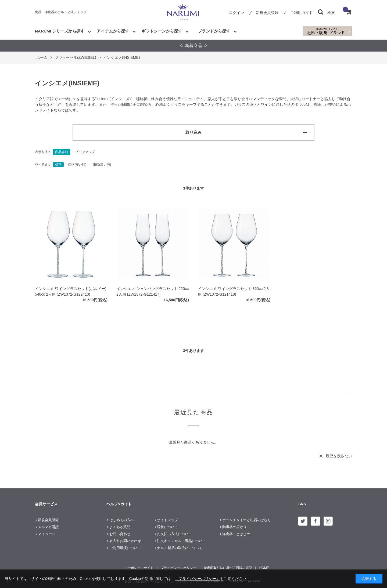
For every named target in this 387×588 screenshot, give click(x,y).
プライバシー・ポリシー (178, 568)
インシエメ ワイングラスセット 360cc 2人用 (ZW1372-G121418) (234, 291)
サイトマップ (167, 520)
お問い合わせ (120, 534)
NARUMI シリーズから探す (60, 31)
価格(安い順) (77, 165)
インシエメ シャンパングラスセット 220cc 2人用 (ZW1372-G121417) (153, 291)
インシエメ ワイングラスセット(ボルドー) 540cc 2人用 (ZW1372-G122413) (71, 291)
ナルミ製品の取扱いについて (180, 548)
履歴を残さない (339, 456)
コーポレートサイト (139, 568)
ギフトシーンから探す (162, 31)
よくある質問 (120, 527)
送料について (167, 527)
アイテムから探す (113, 31)
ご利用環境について (125, 548)
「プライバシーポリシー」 (197, 579)
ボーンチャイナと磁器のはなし (247, 520)
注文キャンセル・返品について (181, 541)
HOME (264, 568)
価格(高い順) (102, 165)
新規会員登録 (267, 13)
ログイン (236, 13)
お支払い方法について (174, 534)
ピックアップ (85, 152)
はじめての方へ (122, 520)
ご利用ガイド (302, 13)
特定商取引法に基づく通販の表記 (228, 568)
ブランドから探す (214, 31)
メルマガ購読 (48, 527)
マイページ (47, 534)
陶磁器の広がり (234, 527)
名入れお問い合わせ (125, 541)
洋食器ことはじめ (236, 534)
